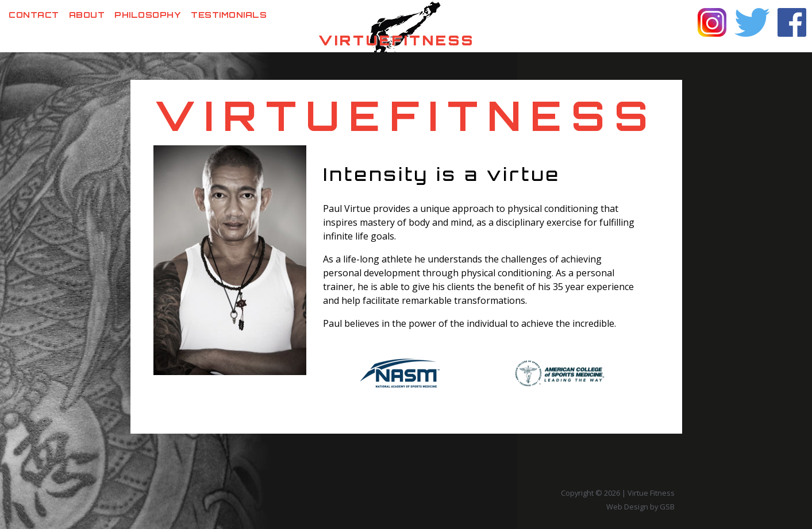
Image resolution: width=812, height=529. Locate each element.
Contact (34, 15)
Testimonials (229, 15)
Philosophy (148, 15)
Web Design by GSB (640, 507)
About (87, 15)
